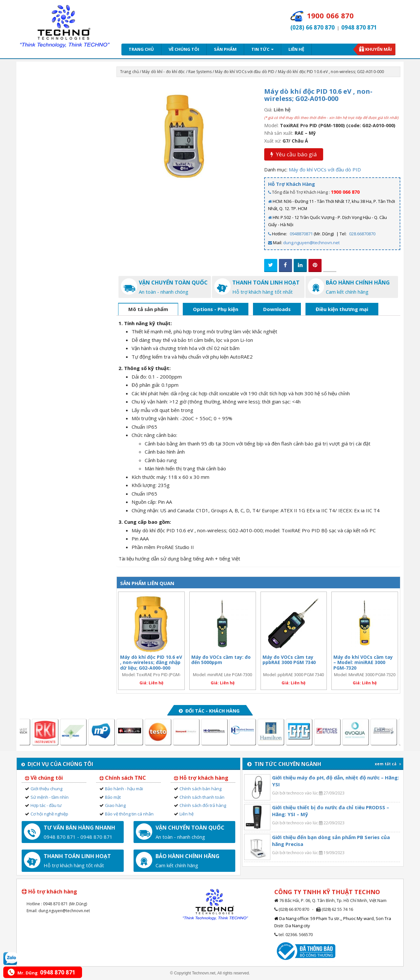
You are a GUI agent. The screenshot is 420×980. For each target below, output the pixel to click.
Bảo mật (113, 797)
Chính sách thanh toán (202, 797)
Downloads (277, 309)
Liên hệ (296, 49)
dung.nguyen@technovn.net (311, 243)
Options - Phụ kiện (216, 309)
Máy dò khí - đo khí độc (163, 72)
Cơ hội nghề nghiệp (49, 814)
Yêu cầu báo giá (294, 154)
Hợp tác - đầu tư (46, 805)
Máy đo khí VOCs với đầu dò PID (245, 72)
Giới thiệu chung (46, 789)
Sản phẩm (225, 49)
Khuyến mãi (378, 49)
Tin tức (262, 49)
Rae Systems (200, 72)
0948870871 (301, 234)
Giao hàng (115, 805)
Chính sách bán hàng (200, 789)
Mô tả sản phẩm (148, 309)
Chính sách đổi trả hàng (203, 805)
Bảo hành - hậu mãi (124, 789)
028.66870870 (362, 234)
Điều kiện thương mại (342, 309)
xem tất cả (388, 764)
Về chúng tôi (184, 49)
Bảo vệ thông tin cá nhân (129, 814)
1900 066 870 (345, 192)
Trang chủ (141, 49)
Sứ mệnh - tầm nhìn (50, 797)
